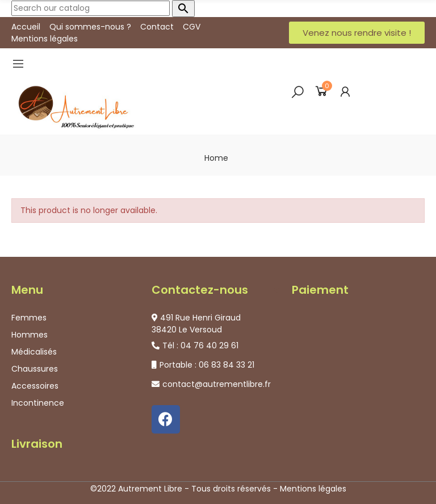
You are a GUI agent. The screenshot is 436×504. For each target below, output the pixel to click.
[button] (357, 33)
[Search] (91, 8)
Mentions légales (313, 489)
